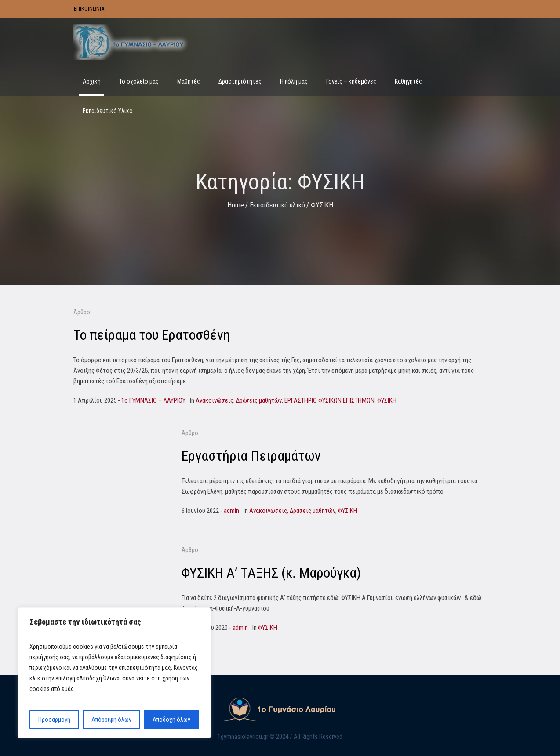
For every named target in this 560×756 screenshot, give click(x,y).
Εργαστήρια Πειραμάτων (251, 456)
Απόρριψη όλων (111, 720)
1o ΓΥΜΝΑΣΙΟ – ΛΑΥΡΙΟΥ (153, 400)
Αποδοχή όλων (171, 720)
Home (236, 205)
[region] (114, 673)
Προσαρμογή (54, 720)
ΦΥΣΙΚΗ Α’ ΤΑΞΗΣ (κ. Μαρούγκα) (271, 573)
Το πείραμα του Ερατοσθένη (152, 335)
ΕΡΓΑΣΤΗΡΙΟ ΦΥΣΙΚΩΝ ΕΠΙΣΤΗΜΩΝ (329, 400)
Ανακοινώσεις (215, 400)
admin (231, 511)
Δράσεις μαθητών (259, 400)
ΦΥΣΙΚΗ (387, 400)
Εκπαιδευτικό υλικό (277, 205)
